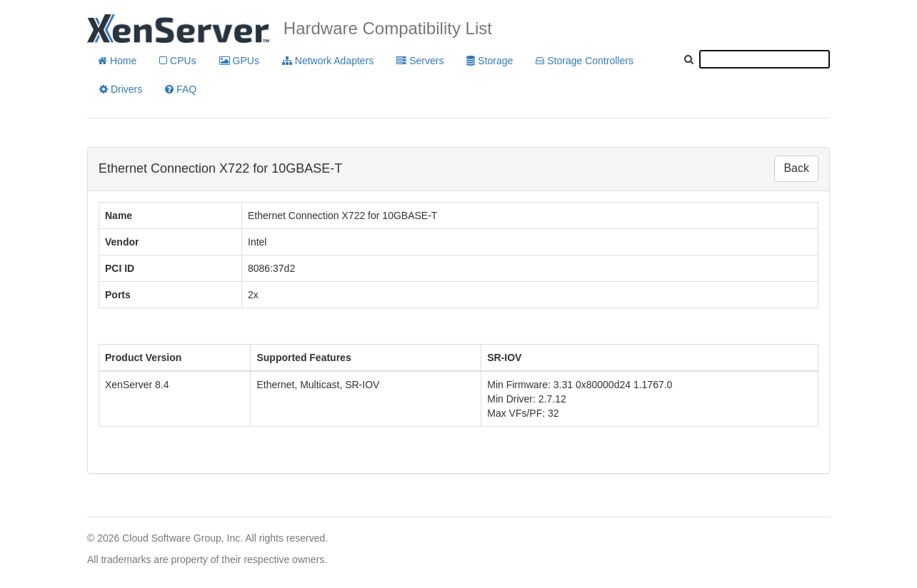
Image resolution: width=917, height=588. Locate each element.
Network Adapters (328, 61)
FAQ (181, 89)
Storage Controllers (585, 61)
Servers (420, 61)
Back (796, 168)
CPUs (177, 61)
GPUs (239, 61)
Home (117, 61)
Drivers (121, 89)
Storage (490, 61)
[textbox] (765, 59)
